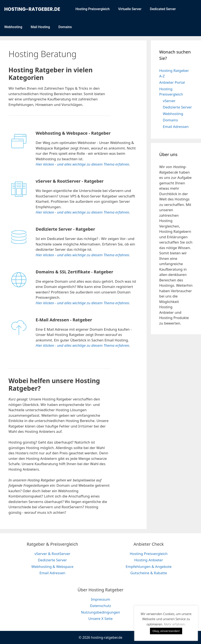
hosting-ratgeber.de (32, 9)
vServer (169, 101)
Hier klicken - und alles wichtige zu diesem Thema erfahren (82, 164)
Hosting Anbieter (149, 560)
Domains (65, 27)
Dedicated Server (163, 9)
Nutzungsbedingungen (100, 612)
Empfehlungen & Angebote (149, 567)
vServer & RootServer (52, 554)
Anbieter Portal (172, 82)
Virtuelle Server (130, 9)
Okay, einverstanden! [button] (166, 631)
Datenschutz (101, 606)
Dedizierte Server (177, 107)
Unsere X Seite (100, 619)
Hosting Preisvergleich (93, 9)
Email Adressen (176, 127)
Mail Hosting (40, 27)
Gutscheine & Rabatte (149, 573)
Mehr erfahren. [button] (175, 624)
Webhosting (13, 27)
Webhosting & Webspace (52, 567)
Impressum (100, 599)
